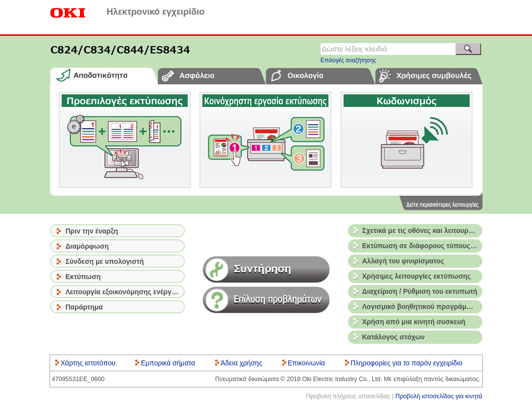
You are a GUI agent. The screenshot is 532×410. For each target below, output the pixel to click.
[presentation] (104, 76)
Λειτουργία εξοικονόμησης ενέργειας (125, 292)
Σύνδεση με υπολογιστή (105, 261)
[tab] (104, 76)
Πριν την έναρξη (92, 231)
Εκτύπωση (83, 277)
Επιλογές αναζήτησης (349, 60)
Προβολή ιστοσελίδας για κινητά (439, 396)
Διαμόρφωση (87, 246)
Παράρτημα (84, 307)
